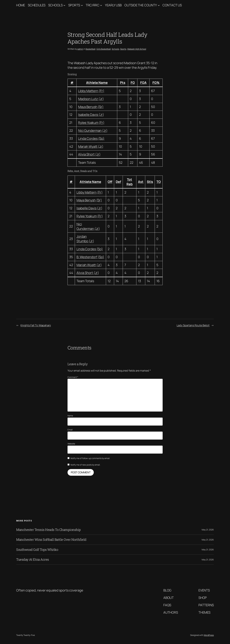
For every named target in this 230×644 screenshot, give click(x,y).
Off (110, 182)
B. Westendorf (87, 257)
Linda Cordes (88, 139)
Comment (73, 377)
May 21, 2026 (208, 530)
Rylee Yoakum (88, 123)
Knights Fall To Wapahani (36, 325)
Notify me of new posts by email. (85, 465)
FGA (143, 83)
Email (70, 430)
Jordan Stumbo (82, 239)
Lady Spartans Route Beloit (193, 325)
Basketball (91, 49)
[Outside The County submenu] (159, 5)
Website (71, 444)
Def (118, 182)
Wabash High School (137, 49)
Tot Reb (130, 182)
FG (133, 83)
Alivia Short (86, 154)
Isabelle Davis (88, 115)
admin (80, 49)
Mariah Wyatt (88, 146)
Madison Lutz (88, 99)
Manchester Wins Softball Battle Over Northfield (51, 540)
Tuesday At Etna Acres (33, 559)
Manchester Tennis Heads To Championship (49, 530)
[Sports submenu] (82, 5)
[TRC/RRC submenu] (101, 5)
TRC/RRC (93, 5)
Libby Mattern (88, 91)
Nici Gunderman (90, 131)
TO (159, 182)
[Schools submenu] (64, 5)
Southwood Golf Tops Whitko (37, 550)
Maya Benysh (88, 107)
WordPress (209, 635)
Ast (141, 182)
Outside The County (141, 5)
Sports (74, 5)
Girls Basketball (104, 49)
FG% (156, 83)
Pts (123, 83)
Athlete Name (97, 83)
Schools (55, 5)
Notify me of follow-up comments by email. (90, 458)
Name (70, 416)
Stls (150, 182)
